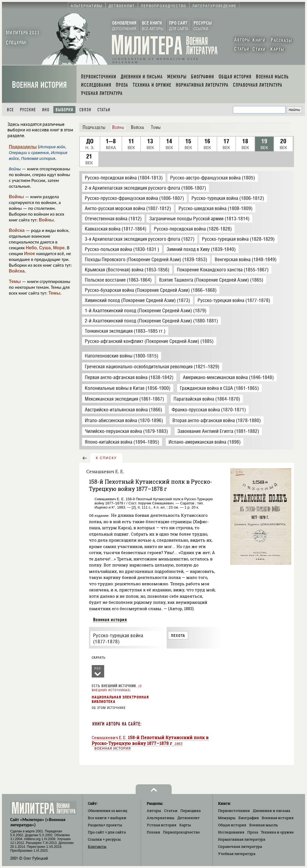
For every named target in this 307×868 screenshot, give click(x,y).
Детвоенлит (189, 818)
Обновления (108, 811)
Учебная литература (237, 854)
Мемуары (227, 818)
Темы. (55, 293)
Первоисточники (234, 811)
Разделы (105, 825)
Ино (46, 110)
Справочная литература (240, 846)
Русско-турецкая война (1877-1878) (118, 639)
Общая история (232, 825)
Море (59, 248)
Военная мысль (264, 825)
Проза (253, 832)
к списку (106, 458)
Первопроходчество (181, 832)
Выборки (64, 110)
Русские (28, 110)
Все (10, 110)
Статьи (104, 110)
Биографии (249, 818)
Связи (85, 110)
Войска (17, 230)
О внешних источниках (117, 688)
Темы (15, 281)
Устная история (162, 825)
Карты (185, 825)
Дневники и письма (271, 811)
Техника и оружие (277, 832)
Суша (45, 248)
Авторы (154, 811)
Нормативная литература (242, 839)
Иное (30, 254)
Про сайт (107, 832)
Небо (31, 248)
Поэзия (153, 832)
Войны (16, 197)
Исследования (231, 832)
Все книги (107, 818)
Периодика (191, 811)
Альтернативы (161, 818)
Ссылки (104, 839)
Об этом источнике (109, 708)
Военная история (39, 85)
